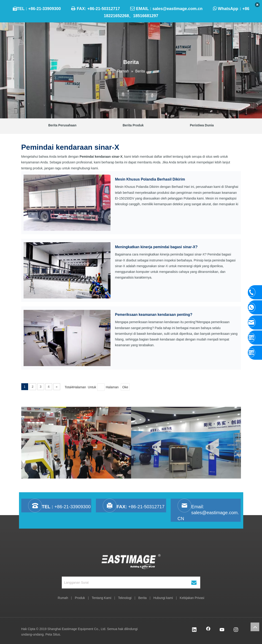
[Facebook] (208, 630)
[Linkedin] (194, 630)
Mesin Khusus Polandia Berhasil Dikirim (150, 179)
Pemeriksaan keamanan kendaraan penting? (154, 315)
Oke (125, 387)
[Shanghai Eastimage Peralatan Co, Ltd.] (131, 561)
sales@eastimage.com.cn (177, 9)
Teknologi (125, 598)
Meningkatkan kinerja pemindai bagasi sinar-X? (156, 247)
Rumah (63, 598)
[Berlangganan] (194, 583)
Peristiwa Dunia (202, 125)
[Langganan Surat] (124, 583)
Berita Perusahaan (62, 125)
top (255, 627)
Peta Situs (53, 634)
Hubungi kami (163, 598)
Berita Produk (133, 125)
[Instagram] (236, 630)
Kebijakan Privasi (192, 598)
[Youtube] (222, 630)
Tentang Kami (102, 598)
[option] (76, 443)
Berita (142, 598)
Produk (80, 598)
